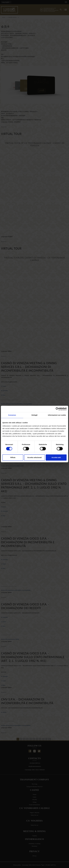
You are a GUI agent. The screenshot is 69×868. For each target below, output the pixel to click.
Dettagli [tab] (34, 415)
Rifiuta (13, 457)
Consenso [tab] (12, 415)
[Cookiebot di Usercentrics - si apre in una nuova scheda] (57, 409)
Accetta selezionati (34, 457)
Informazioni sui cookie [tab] (57, 415)
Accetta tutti (56, 457)
